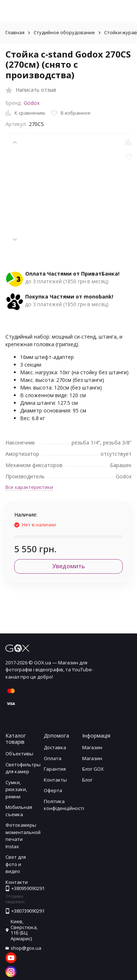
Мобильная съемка (19, 811)
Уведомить (68, 566)
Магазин (92, 747)
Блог (87, 780)
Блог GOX (93, 769)
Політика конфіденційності (64, 805)
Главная (15, 32)
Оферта (53, 790)
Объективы (19, 754)
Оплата (53, 758)
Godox (32, 103)
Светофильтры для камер (23, 768)
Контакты (55, 780)
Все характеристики (29, 487)
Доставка (55, 747)
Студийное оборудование (64, 32)
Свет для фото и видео (16, 864)
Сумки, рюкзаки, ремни (16, 789)
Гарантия (55, 769)
